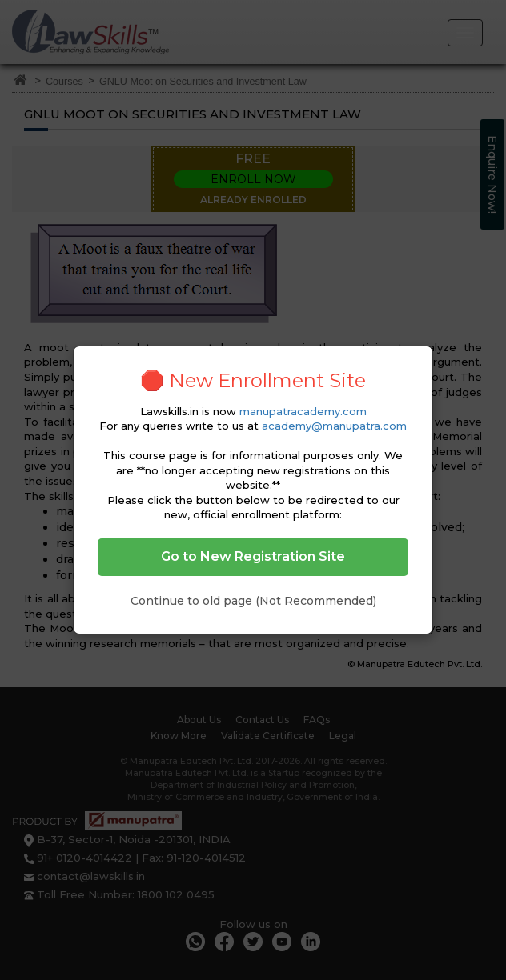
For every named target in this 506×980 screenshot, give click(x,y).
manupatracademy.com (303, 411)
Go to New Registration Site (253, 556)
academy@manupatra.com (334, 426)
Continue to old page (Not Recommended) (253, 601)
